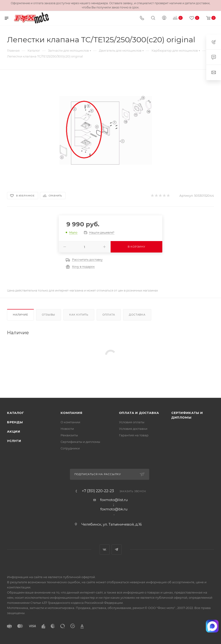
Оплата (109, 315)
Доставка (137, 315)
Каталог (16, 413)
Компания (71, 413)
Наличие (20, 315)
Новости (67, 429)
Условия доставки (133, 429)
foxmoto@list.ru (114, 500)
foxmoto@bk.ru (114, 509)
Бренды (15, 422)
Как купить (79, 315)
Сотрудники (70, 448)
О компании (70, 422)
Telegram (117, 550)
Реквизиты (69, 435)
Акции (14, 431)
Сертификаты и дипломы (80, 442)
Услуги (14, 441)
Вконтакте (105, 550)
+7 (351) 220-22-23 (98, 491)
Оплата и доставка (139, 413)
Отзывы (49, 315)
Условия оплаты (132, 422)
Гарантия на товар (134, 435)
